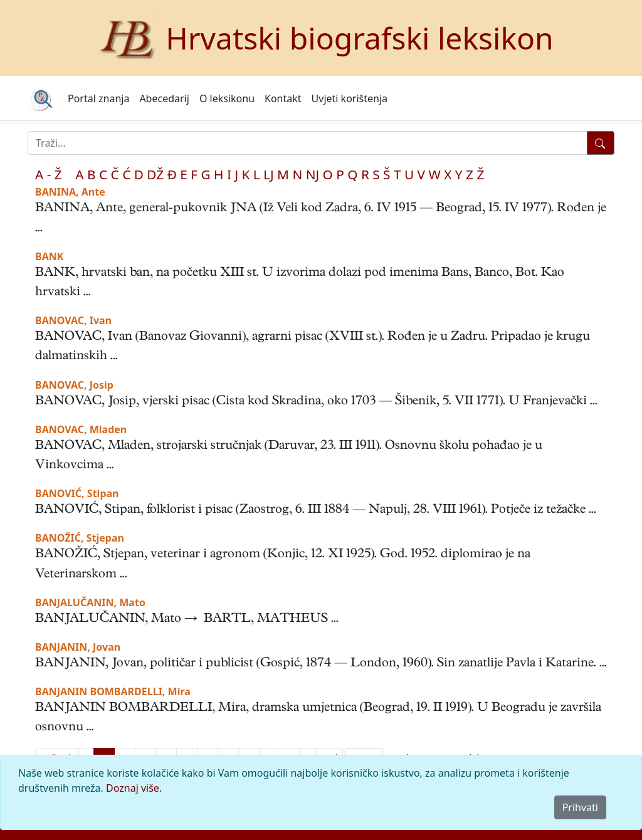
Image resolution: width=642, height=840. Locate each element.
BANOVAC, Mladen (81, 429)
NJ (313, 174)
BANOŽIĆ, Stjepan (80, 538)
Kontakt (283, 98)
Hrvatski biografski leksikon (360, 38)
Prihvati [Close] (580, 807)
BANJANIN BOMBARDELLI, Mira (113, 691)
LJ (269, 174)
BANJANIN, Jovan (78, 647)
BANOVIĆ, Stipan (77, 493)
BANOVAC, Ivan (73, 320)
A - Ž (49, 174)
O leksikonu (227, 98)
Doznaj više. (134, 788)
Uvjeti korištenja (350, 98)
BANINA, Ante (70, 192)
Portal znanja (98, 98)
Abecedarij (164, 98)
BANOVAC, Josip (74, 385)
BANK (49, 256)
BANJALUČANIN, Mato (90, 602)
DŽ (155, 174)
